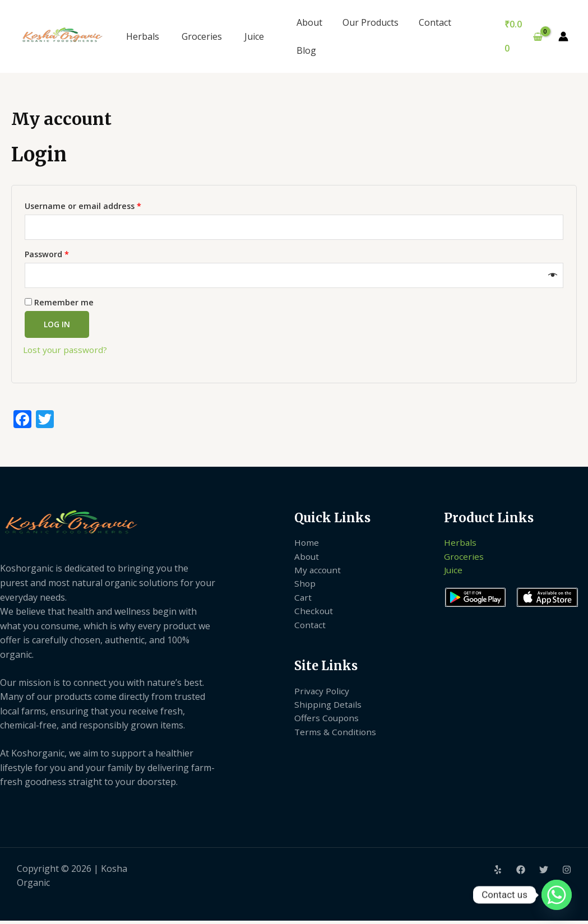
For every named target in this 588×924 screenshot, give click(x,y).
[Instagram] (567, 873)
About (308, 22)
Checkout (314, 617)
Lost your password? (67, 353)
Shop (305, 589)
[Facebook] (521, 873)
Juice (254, 36)
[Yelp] (498, 873)
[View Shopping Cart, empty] (523, 36)
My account (318, 574)
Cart (303, 603)
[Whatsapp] (557, 895)
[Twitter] (544, 873)
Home (307, 546)
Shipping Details (329, 713)
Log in (57, 328)
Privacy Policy (322, 699)
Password (64, 255)
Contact (429, 22)
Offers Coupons (328, 727)
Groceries (202, 36)
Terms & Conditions (336, 741)
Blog (305, 50)
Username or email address (101, 205)
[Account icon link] (563, 36)
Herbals (143, 36)
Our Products (367, 22)
